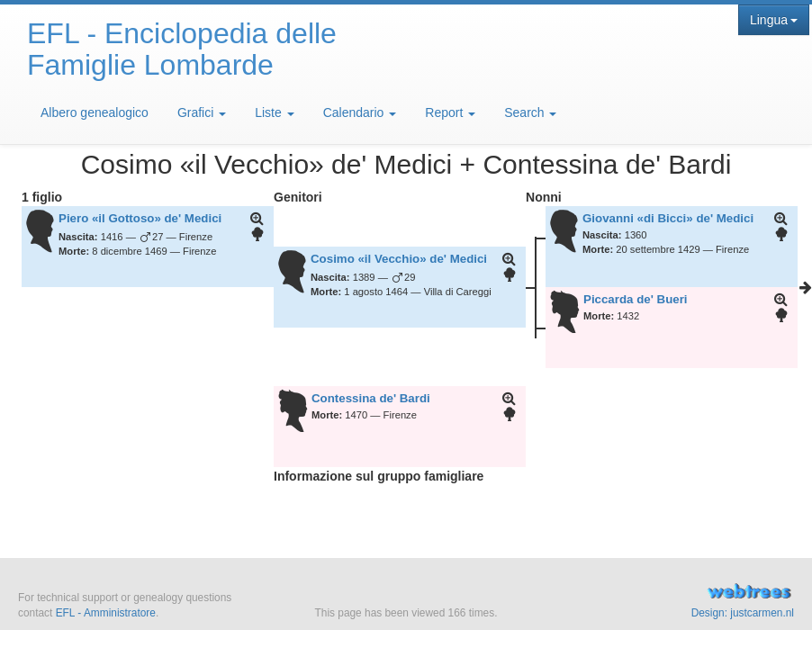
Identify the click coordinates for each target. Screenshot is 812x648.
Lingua (774, 20)
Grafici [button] (202, 112)
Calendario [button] (360, 112)
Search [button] (530, 112)
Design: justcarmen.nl (743, 613)
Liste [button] (274, 112)
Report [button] (450, 112)
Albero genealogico (95, 112)
